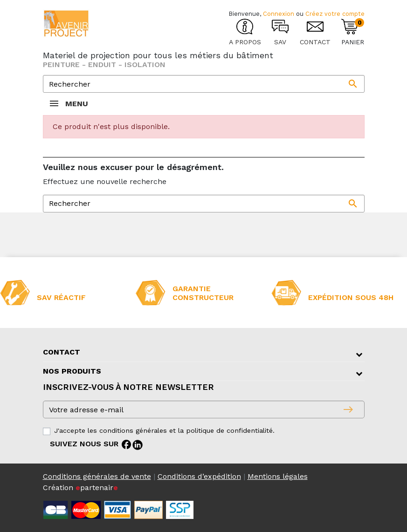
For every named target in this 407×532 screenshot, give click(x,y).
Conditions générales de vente (97, 476)
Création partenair (80, 488)
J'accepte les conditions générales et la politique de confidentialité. (164, 430)
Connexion (279, 14)
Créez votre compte (335, 14)
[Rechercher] (204, 84)
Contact (62, 352)
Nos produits (72, 371)
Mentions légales (278, 476)
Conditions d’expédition (199, 476)
